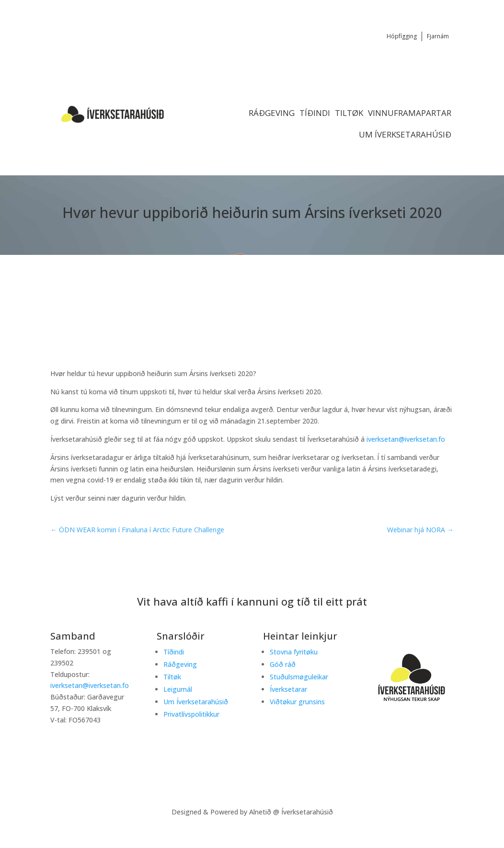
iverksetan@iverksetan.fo (406, 439)
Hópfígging (402, 36)
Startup (365, 298)
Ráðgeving (272, 113)
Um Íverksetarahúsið (405, 134)
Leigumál (178, 689)
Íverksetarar (288, 689)
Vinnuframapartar (410, 113)
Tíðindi (315, 113)
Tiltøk (349, 113)
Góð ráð (283, 664)
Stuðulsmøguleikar (299, 677)
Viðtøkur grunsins (297, 702)
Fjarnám (438, 36)
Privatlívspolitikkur (191, 714)
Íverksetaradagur (384, 290)
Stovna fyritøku (294, 652)
